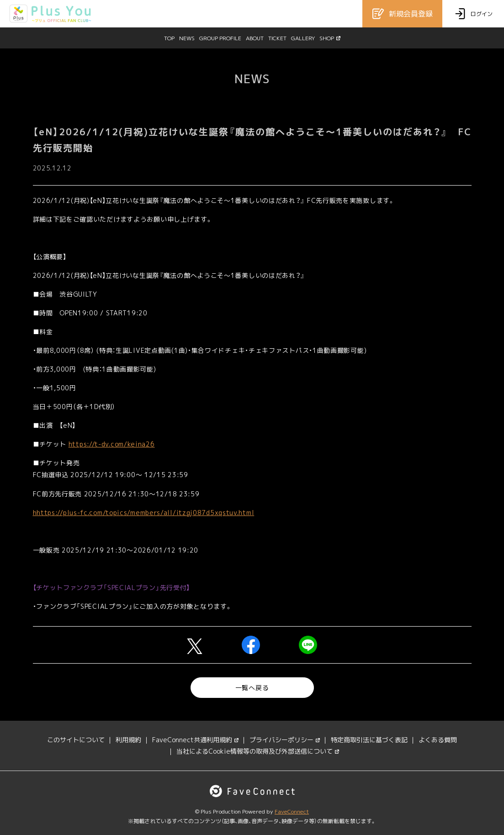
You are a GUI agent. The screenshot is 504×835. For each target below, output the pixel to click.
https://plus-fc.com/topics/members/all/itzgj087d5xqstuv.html (145, 513)
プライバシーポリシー (285, 740)
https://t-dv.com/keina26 (112, 444)
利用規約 (128, 740)
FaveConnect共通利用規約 (195, 740)
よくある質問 (438, 740)
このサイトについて (76, 740)
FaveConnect (292, 811)
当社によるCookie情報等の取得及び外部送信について (258, 751)
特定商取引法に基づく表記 (369, 740)
